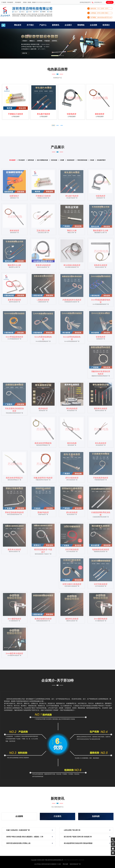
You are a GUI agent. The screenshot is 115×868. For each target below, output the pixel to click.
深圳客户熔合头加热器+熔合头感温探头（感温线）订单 (25, 837)
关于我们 (30, 25)
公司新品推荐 (16, 116)
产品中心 (43, 25)
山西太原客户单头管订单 (72, 830)
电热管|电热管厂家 (75, 864)
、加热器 (29, 2)
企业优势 (93, 25)
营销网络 (81, 25)
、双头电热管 (17, 2)
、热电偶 (33, 2)
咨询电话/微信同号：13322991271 (91, 2)
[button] (9, 44)
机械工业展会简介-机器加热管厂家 (18, 830)
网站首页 (18, 25)
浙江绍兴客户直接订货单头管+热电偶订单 (78, 837)
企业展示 (68, 25)
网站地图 (65, 864)
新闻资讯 (56, 25)
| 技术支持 (81, 860)
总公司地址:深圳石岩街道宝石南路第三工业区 (48, 864)
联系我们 (106, 25)
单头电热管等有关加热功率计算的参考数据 (78, 844)
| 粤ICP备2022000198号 (71, 860)
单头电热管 (10, 2)
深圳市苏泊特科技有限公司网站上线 (19, 844)
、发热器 (24, 2)
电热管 (5, 2)
